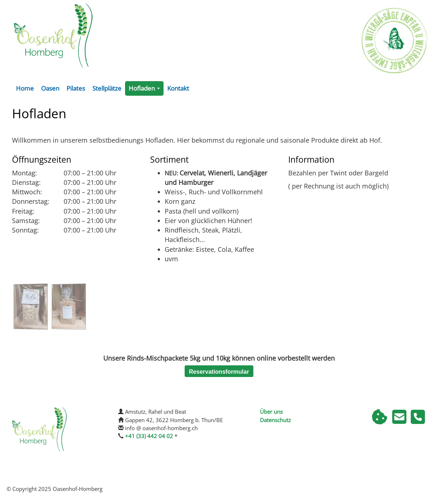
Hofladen (146, 90)
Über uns (271, 412)
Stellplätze (107, 88)
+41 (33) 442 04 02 (149, 436)
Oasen (50, 88)
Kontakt (178, 88)
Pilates (76, 88)
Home (25, 88)
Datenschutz (275, 420)
